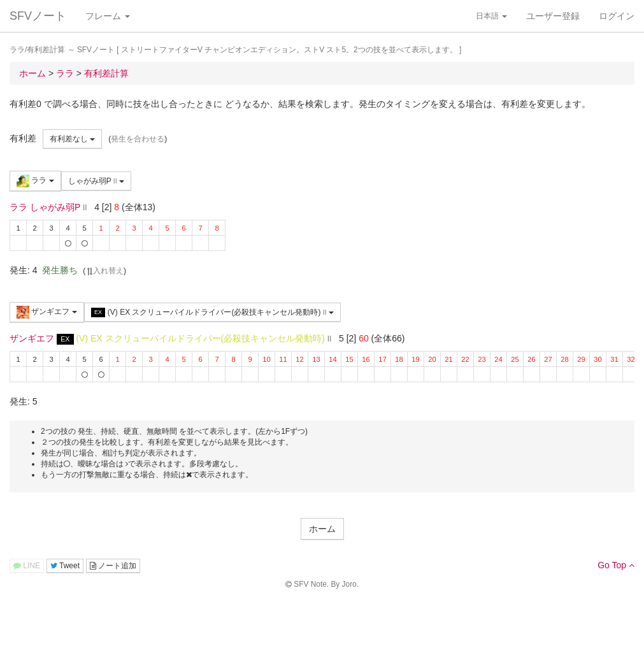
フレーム (108, 16)
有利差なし (72, 139)
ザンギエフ (47, 312)
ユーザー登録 (553, 16)
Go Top (616, 565)
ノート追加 (113, 566)
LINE (27, 566)
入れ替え (104, 271)
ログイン (617, 16)
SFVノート (38, 16)
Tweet (65, 566)
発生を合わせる (138, 139)
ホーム (322, 529)
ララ (35, 181)
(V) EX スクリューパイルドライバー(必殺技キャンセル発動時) (212, 312)
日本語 (491, 16)
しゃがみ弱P (96, 181)
